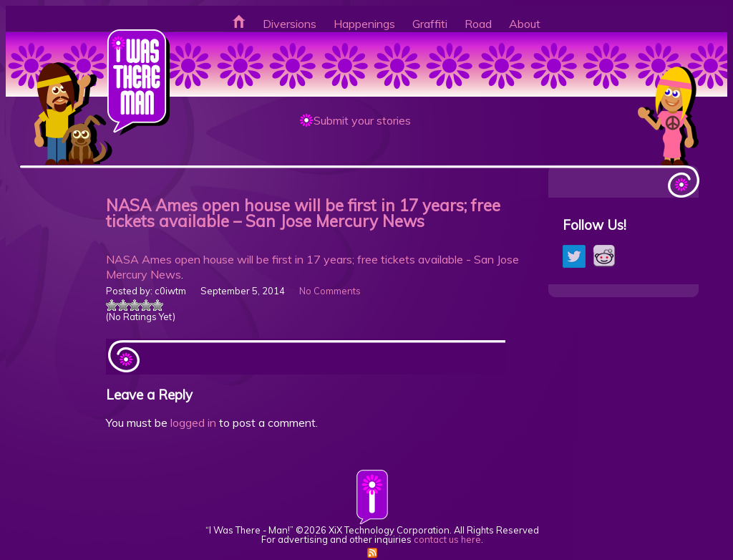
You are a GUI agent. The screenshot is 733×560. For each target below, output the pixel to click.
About (525, 24)
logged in (193, 423)
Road (478, 24)
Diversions (290, 24)
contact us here (447, 539)
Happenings (364, 24)
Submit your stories (362, 120)
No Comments (330, 291)
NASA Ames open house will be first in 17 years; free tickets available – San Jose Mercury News (303, 213)
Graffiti (430, 24)
